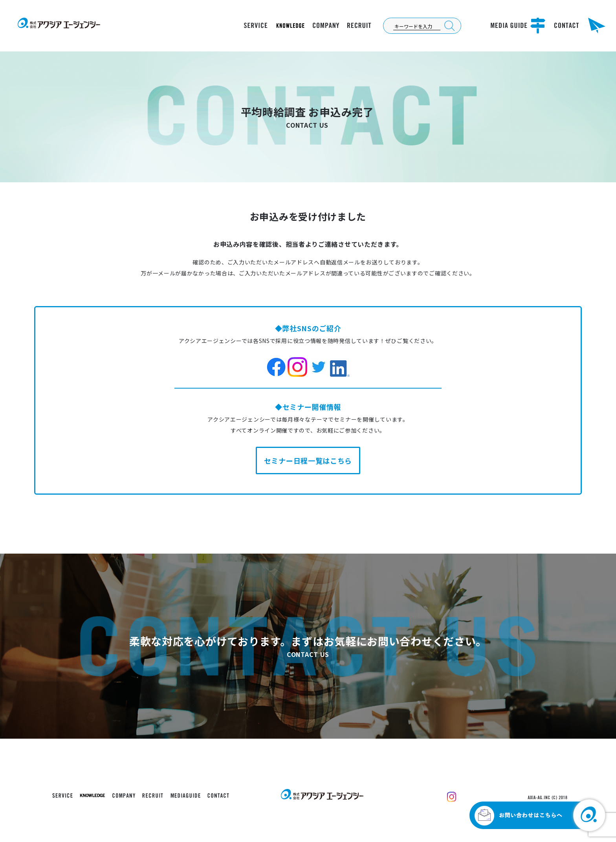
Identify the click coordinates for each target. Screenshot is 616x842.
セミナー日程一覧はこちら (308, 460)
